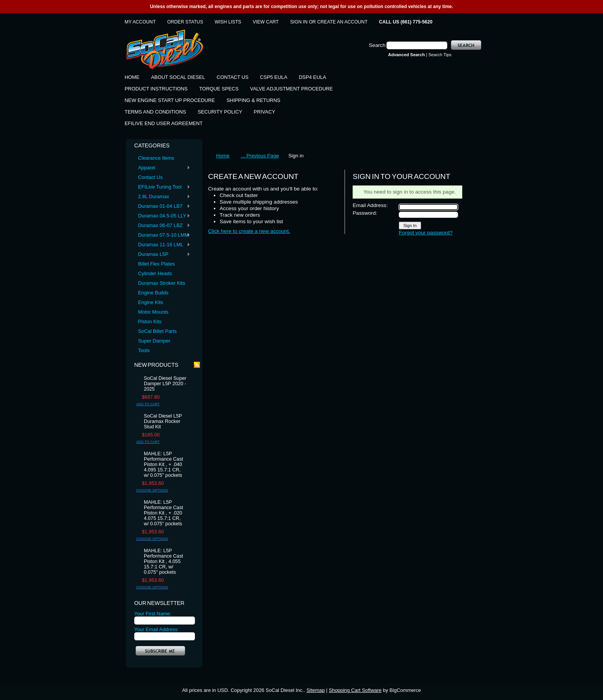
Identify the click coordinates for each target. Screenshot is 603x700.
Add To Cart (148, 404)
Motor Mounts (153, 312)
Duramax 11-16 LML (162, 245)
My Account (140, 22)
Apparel (162, 168)
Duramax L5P (162, 255)
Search (377, 45)
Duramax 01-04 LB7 (162, 206)
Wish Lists (228, 22)
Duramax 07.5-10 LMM (162, 235)
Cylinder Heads (155, 273)
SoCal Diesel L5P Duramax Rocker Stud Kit (163, 421)
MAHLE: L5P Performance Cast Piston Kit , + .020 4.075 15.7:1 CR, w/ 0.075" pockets (163, 513)
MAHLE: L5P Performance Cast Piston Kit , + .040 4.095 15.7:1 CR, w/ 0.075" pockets (163, 464)
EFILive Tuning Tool (162, 187)
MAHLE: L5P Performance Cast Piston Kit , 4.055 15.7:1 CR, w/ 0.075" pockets (163, 561)
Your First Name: (153, 614)
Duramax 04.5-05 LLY (162, 216)
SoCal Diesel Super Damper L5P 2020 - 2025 (165, 384)
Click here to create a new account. (249, 231)
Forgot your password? (426, 233)
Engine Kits (151, 302)
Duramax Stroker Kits (162, 283)
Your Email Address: (157, 629)
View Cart (266, 22)
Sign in (299, 22)
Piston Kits (150, 322)
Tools (144, 350)
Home (223, 156)
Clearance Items (156, 158)
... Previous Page (260, 156)
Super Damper (154, 341)
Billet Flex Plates (156, 264)
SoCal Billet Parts (157, 331)
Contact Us (150, 177)
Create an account (342, 22)
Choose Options (152, 490)
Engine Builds (153, 293)
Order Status (185, 22)
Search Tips (440, 55)
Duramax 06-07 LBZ (162, 226)
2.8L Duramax (162, 197)
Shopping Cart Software (355, 690)
